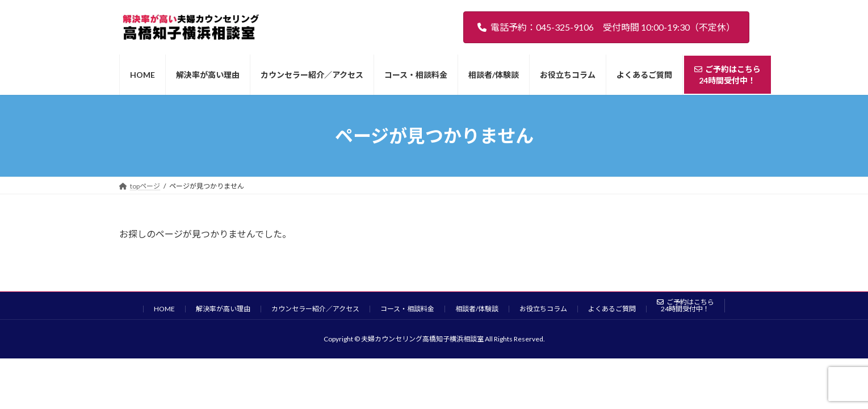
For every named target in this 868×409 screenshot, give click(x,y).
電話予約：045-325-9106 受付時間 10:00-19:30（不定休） (606, 27)
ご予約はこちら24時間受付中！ (685, 305)
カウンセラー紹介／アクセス (315, 309)
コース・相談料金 (407, 309)
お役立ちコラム (543, 309)
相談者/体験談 (477, 309)
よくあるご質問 (612, 309)
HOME (164, 309)
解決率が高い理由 (223, 309)
